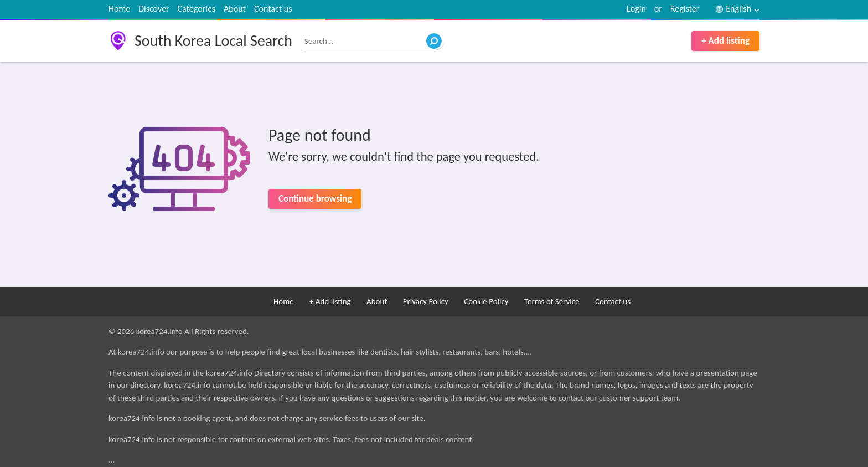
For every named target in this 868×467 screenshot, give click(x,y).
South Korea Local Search (213, 41)
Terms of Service (552, 301)
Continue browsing (315, 199)
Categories (197, 9)
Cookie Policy (486, 301)
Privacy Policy (426, 301)
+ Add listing (725, 41)
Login (636, 9)
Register (685, 9)
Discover (154, 9)
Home (119, 9)
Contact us (273, 9)
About (235, 9)
